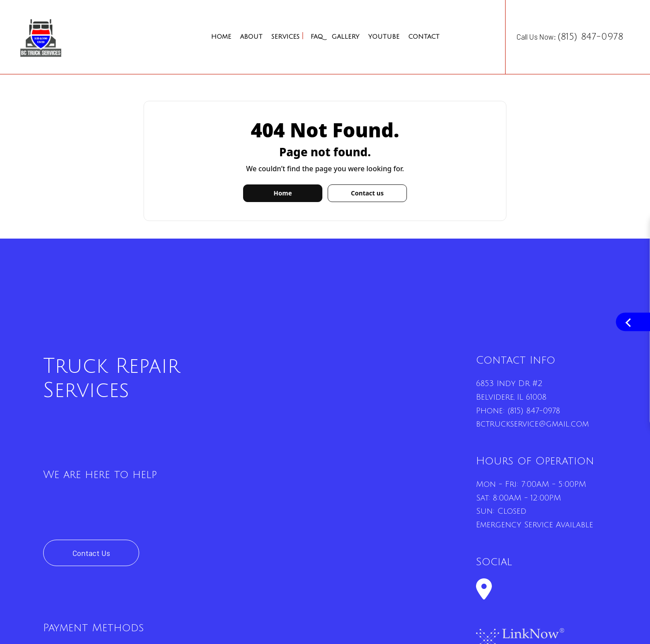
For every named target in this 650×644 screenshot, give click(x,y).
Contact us (367, 193)
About (251, 37)
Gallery (345, 37)
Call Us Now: (570, 37)
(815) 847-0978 (534, 411)
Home (221, 37)
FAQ (317, 37)
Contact (424, 37)
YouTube (384, 37)
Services (285, 37)
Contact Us (91, 553)
